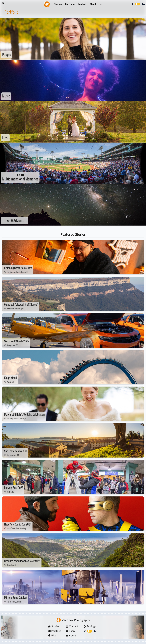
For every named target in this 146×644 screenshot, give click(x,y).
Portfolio (70, 4)
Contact (82, 4)
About (93, 4)
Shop (70, 631)
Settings (90, 627)
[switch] (138, 4)
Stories (58, 4)
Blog (52, 636)
